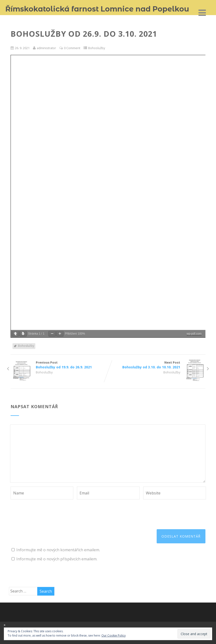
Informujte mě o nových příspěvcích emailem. (57, 559)
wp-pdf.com (194, 334)
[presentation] (47, 511)
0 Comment (72, 48)
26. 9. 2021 (22, 48)
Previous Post (59, 365)
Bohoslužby (97, 48)
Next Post (157, 365)
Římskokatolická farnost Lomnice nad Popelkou (97, 9)
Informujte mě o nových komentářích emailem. (58, 550)
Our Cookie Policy (114, 635)
